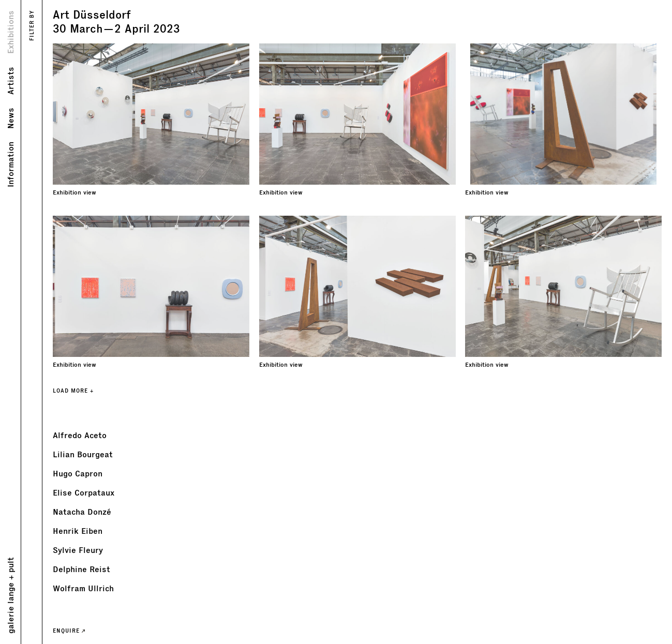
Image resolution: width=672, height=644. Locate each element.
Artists (10, 81)
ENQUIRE (69, 631)
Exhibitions (10, 32)
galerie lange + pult (10, 595)
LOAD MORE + (73, 391)
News (10, 118)
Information (10, 164)
